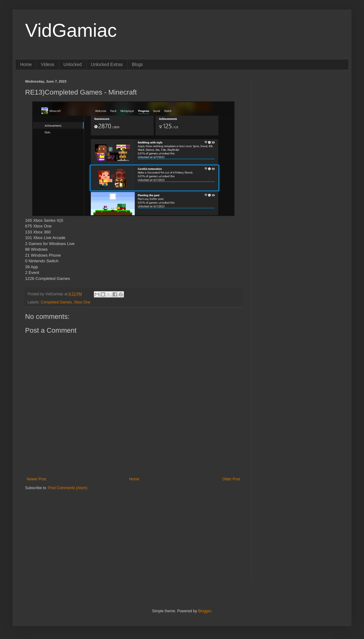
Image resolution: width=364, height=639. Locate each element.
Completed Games (56, 302)
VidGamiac (71, 30)
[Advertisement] (64, 530)
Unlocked (72, 64)
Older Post (231, 479)
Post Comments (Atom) (68, 488)
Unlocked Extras (107, 64)
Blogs (137, 64)
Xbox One (82, 302)
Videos (48, 64)
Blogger (204, 611)
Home (26, 64)
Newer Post (36, 479)
